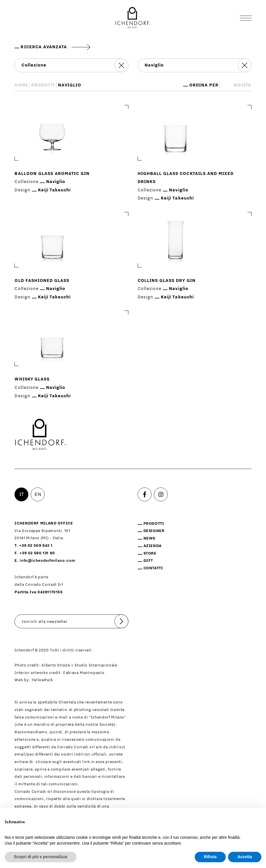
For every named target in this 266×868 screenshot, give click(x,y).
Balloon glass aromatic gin (52, 174)
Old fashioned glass (42, 281)
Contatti (153, 568)
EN (38, 494)
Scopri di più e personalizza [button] (41, 857)
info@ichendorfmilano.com (47, 561)
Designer (154, 531)
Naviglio (56, 182)
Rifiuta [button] (210, 857)
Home (21, 85)
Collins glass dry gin (167, 281)
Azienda (153, 546)
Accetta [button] (245, 857)
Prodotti (43, 85)
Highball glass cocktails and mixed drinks (186, 178)
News (149, 538)
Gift (148, 561)
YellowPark (42, 680)
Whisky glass (32, 379)
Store (150, 553)
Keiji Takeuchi (54, 190)
